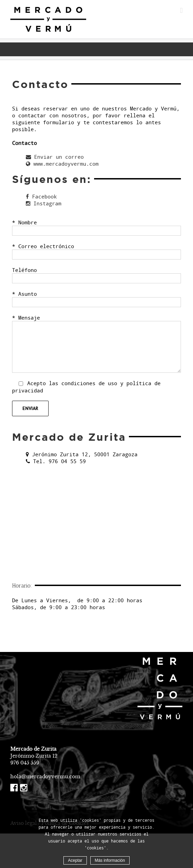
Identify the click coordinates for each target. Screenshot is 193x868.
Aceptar (75, 860)
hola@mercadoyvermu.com (45, 777)
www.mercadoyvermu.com (62, 164)
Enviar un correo (55, 157)
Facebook (41, 196)
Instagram (44, 203)
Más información (110, 860)
